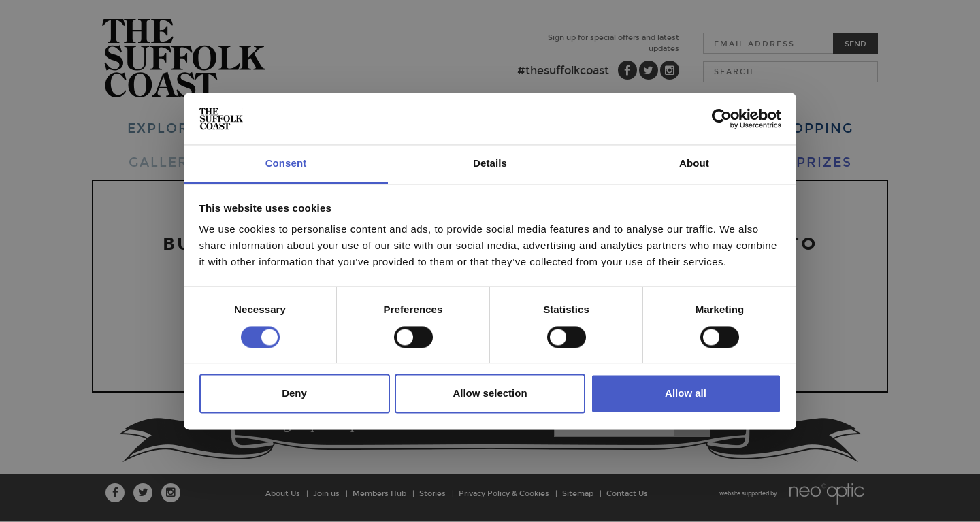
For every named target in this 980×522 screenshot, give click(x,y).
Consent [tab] (286, 164)
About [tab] (694, 164)
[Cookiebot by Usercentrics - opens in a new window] (722, 118)
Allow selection (490, 394)
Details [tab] (490, 164)
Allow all (686, 394)
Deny (294, 394)
